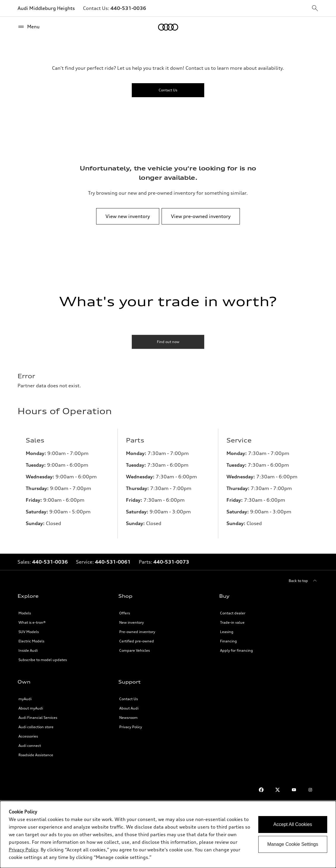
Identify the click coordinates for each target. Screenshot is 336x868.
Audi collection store (36, 727)
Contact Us (129, 699)
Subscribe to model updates (43, 660)
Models (25, 613)
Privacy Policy (131, 727)
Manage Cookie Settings (293, 844)
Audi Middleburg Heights (46, 8)
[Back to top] (304, 581)
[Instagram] (310, 790)
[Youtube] (294, 790)
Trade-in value (232, 622)
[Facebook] (261, 790)
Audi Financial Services (38, 718)
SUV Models (29, 632)
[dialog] (168, 834)
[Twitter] (278, 790)
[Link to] (128, 8)
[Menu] (29, 27)
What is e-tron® (32, 622)
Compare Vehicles (135, 650)
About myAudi (31, 708)
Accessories (28, 736)
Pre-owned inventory (137, 632)
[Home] (168, 27)
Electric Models (31, 641)
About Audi (129, 708)
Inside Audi (28, 650)
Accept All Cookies (293, 824)
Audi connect (30, 746)
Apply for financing (237, 650)
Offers (125, 613)
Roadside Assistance (36, 755)
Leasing (227, 632)
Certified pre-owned (137, 641)
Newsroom (128, 718)
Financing (228, 641)
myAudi (25, 699)
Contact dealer (233, 613)
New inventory (131, 622)
